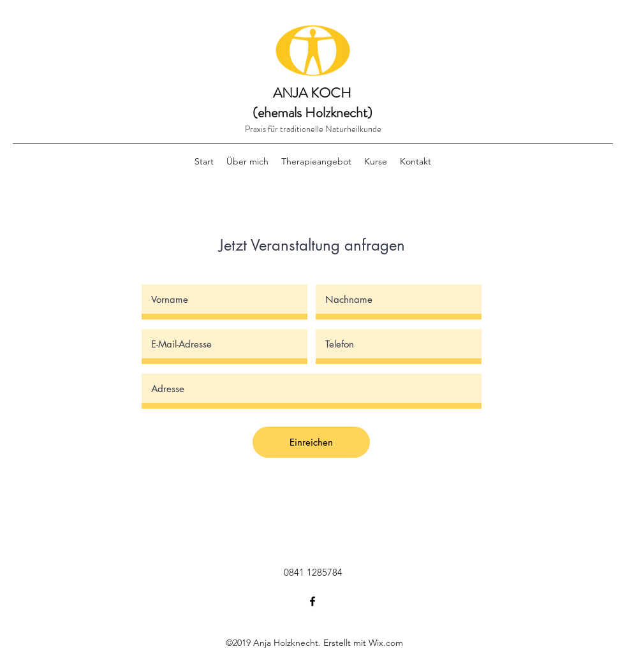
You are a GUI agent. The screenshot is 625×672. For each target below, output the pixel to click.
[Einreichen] (311, 442)
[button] (316, 161)
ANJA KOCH (312, 93)
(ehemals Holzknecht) (312, 113)
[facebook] (312, 601)
